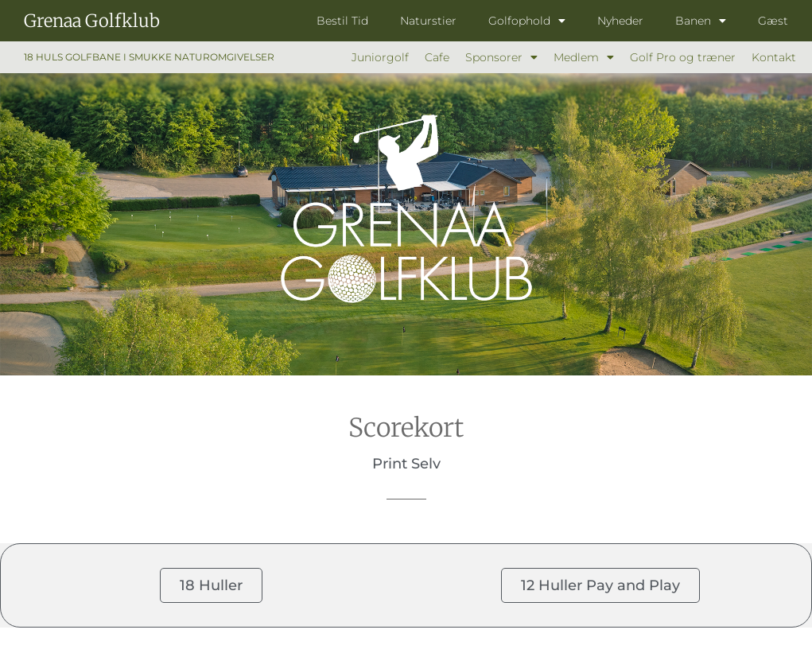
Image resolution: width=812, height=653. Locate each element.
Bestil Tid (342, 21)
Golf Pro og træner (683, 57)
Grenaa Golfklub (92, 21)
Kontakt (774, 57)
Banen (701, 21)
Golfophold (527, 21)
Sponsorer (501, 57)
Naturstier (428, 21)
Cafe (437, 57)
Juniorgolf (380, 57)
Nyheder (620, 21)
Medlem (584, 57)
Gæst (773, 21)
